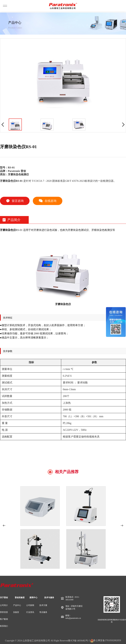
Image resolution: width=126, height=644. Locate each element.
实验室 (16, 612)
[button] (4, 526)
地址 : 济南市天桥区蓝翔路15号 (74, 607)
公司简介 (4, 605)
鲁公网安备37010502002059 (106, 641)
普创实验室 (20, 598)
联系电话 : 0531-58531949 (72, 598)
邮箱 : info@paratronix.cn (73, 617)
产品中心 (17, 605)
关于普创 (4, 598)
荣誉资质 (4, 612)
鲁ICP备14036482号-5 (79, 641)
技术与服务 (49, 598)
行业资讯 (30, 612)
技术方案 (43, 605)
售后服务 (43, 612)
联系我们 (4, 626)
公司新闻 (30, 605)
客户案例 (4, 619)
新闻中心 (33, 598)
